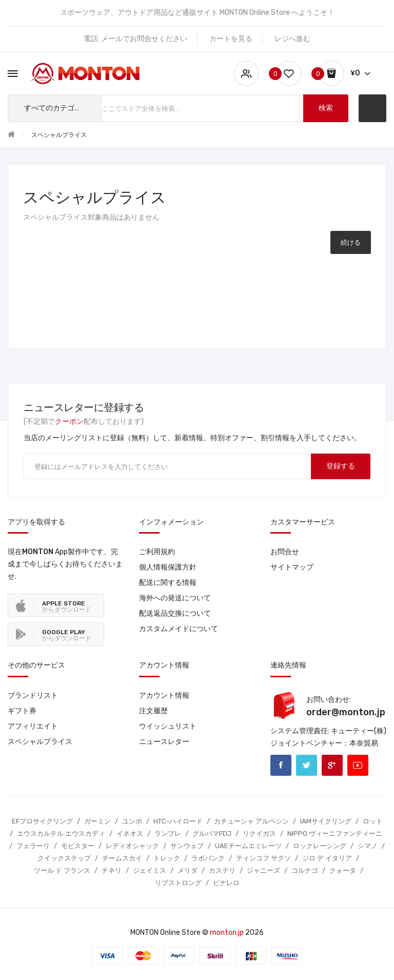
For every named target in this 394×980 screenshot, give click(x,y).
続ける (351, 242)
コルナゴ (305, 870)
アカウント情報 (164, 695)
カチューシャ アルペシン (251, 821)
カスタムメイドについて (179, 629)
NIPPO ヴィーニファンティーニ (335, 834)
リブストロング (178, 883)
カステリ (222, 870)
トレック (167, 858)
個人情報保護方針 (168, 567)
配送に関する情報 (168, 583)
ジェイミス (150, 870)
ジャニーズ (263, 870)
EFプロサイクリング (42, 821)
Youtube (358, 765)
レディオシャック (132, 846)
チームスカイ (122, 858)
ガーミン (97, 821)
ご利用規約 (157, 552)
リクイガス (259, 834)
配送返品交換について (175, 613)
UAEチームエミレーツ (248, 846)
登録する (341, 466)
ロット (373, 821)
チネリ (112, 870)
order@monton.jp (346, 712)
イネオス (130, 834)
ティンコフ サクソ (263, 858)
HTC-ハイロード (178, 821)
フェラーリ (33, 846)
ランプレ (168, 834)
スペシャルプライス (59, 135)
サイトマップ (292, 567)
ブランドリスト (33, 695)
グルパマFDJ (212, 834)
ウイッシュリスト (168, 726)
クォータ (343, 870)
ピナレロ (226, 883)
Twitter (307, 765)
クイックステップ (64, 858)
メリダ (188, 870)
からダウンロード (67, 606)
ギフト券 (22, 711)
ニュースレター (164, 742)
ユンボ (132, 821)
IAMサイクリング (326, 821)
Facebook (281, 765)
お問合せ (285, 552)
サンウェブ (187, 846)
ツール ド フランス (62, 870)
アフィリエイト (33, 726)
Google (332, 765)
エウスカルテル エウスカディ (61, 834)
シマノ (368, 846)
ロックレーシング (320, 846)
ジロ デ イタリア (327, 858)
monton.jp (227, 933)
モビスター (78, 846)
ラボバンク (208, 858)
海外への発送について (175, 598)
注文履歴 (153, 711)
